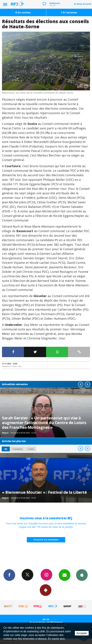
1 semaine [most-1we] (17, 449)
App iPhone (82, 575)
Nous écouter (84, 4)
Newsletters (65, 575)
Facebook (9, 575)
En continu (23, 12)
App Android (46, 590)
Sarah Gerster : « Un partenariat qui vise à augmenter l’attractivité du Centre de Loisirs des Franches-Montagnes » (44, 423)
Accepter (82, 633)
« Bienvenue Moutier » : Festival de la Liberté (44, 492)
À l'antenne (69, 12)
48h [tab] (6, 449)
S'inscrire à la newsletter (46, 540)
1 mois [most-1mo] (31, 449)
